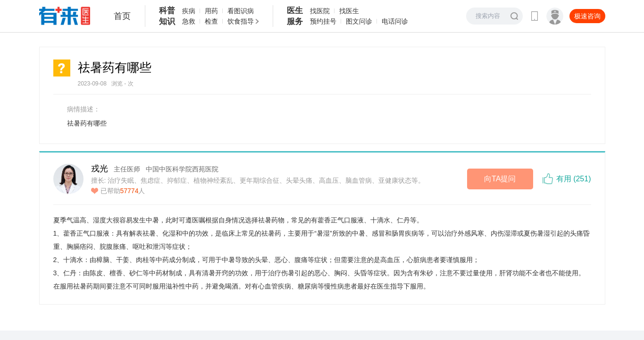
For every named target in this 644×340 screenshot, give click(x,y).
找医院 (320, 11)
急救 (189, 21)
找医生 (349, 11)
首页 (122, 16)
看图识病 (241, 11)
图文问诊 (359, 21)
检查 (211, 21)
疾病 (189, 11)
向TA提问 (500, 179)
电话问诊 (395, 21)
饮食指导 (241, 21)
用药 (211, 11)
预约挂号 (323, 21)
